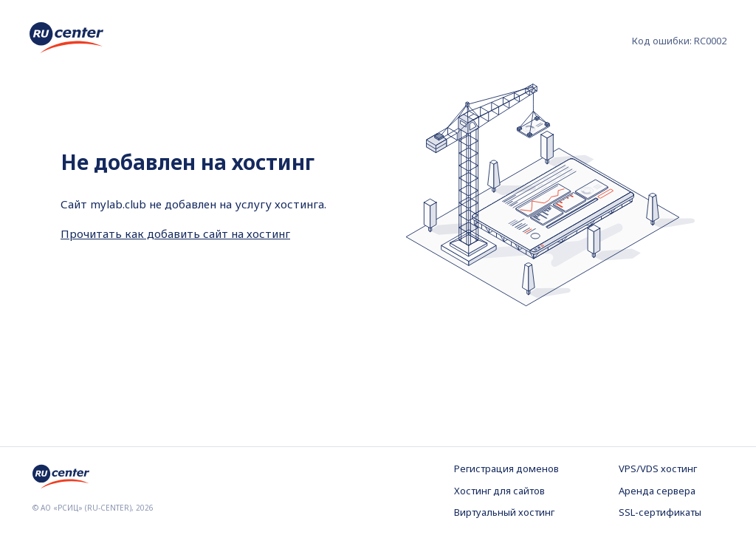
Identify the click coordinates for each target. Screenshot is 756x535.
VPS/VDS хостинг (658, 468)
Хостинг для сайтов (499, 491)
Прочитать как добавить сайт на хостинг (175, 234)
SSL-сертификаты (660, 512)
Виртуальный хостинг (504, 512)
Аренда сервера (657, 491)
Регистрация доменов (506, 468)
